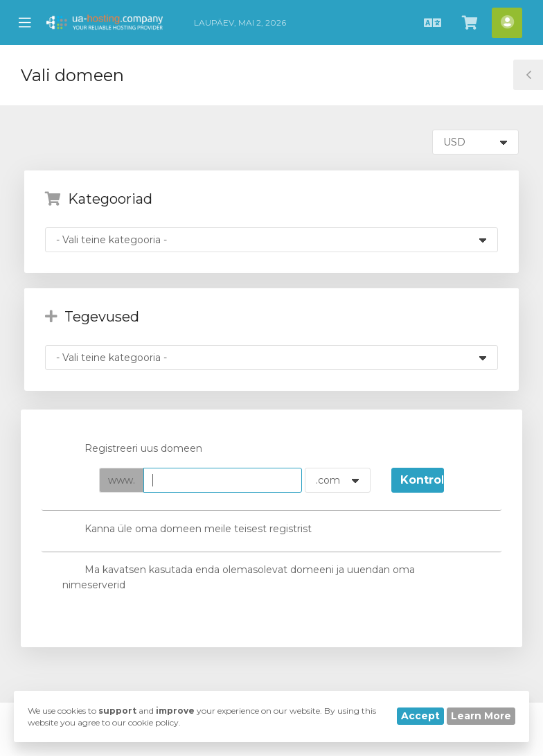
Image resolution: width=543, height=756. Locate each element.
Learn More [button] (481, 716)
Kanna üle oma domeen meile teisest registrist (187, 530)
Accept (420, 716)
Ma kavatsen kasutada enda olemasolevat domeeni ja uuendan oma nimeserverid (239, 577)
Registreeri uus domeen (132, 450)
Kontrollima (422, 480)
